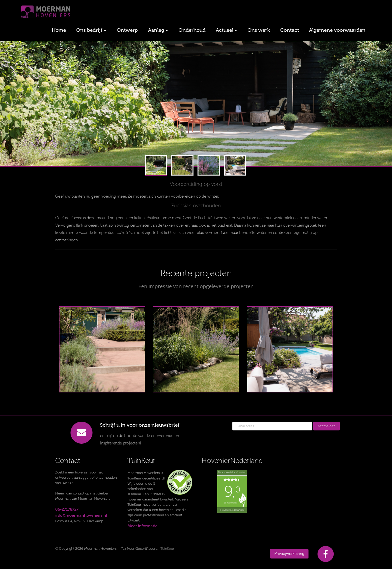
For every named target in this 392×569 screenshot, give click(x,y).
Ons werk (259, 30)
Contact (290, 30)
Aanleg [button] (156, 30)
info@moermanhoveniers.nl (81, 515)
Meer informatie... (144, 526)
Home (59, 30)
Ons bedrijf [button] (89, 30)
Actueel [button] (224, 30)
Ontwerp (127, 30)
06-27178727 (67, 509)
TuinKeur (167, 549)
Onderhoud (192, 30)
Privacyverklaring (289, 554)
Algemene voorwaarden (337, 30)
